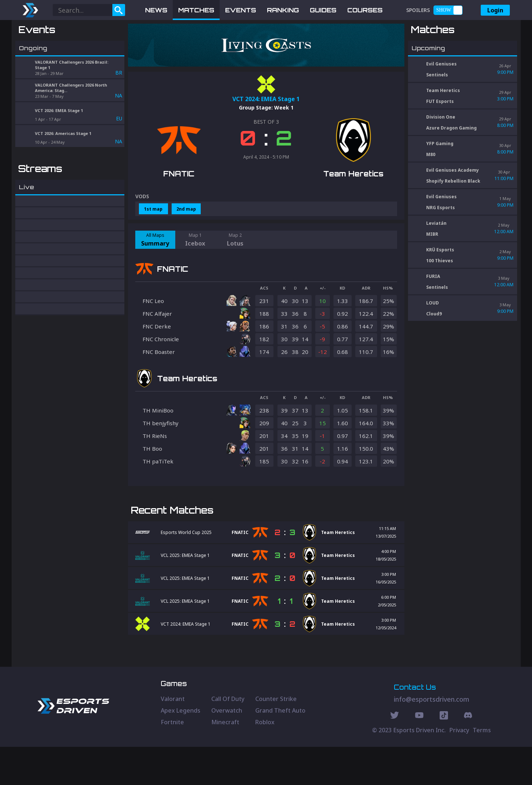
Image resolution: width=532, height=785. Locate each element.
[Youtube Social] (419, 754)
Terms (482, 768)
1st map (153, 209)
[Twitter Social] (395, 754)
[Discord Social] (444, 754)
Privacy (459, 768)
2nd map (186, 209)
